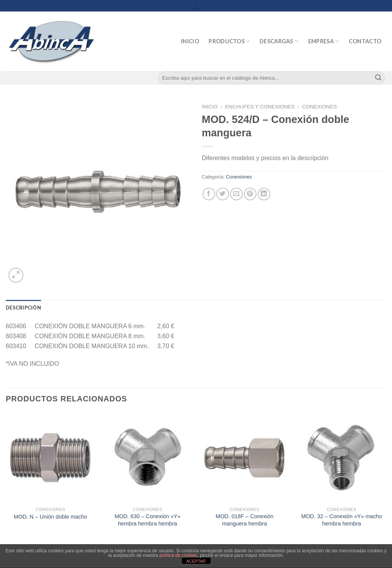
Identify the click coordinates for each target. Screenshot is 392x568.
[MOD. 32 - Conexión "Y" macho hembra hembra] (341, 458)
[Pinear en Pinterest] (250, 194)
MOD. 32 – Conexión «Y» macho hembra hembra (342, 520)
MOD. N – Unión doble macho (51, 517)
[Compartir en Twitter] (223, 194)
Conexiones (319, 107)
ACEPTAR (196, 561)
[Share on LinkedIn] (264, 194)
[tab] (23, 308)
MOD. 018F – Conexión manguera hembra (244, 520)
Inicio (190, 41)
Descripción (23, 308)
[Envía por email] (236, 194)
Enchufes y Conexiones (260, 107)
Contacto (365, 41)
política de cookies (179, 555)
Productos (229, 41)
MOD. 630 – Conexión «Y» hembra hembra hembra (147, 520)
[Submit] (378, 78)
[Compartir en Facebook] (209, 194)
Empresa (324, 41)
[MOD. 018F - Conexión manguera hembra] (245, 458)
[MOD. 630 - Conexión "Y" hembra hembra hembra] (147, 458)
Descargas (279, 41)
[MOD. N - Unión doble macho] (51, 458)
